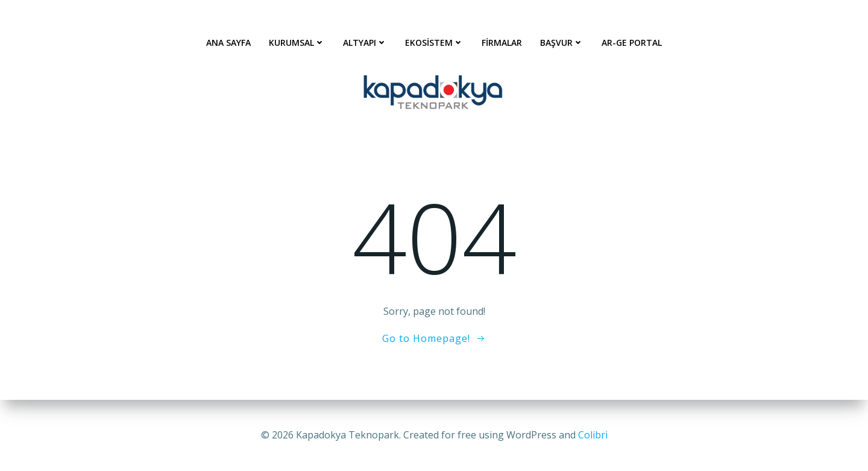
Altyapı (365, 43)
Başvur (562, 43)
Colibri (593, 435)
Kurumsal (297, 43)
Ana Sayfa (228, 43)
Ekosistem (434, 43)
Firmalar (502, 43)
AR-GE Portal (632, 43)
